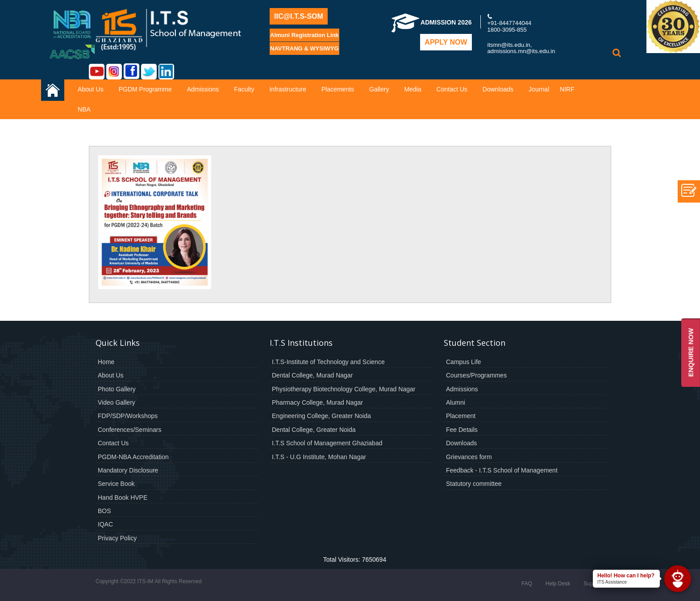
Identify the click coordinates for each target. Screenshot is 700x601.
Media (412, 89)
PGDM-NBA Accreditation (133, 457)
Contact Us (452, 89)
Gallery (379, 89)
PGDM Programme (145, 89)
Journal (539, 89)
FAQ (527, 584)
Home (106, 362)
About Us (91, 89)
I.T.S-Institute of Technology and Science (328, 362)
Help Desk (558, 584)
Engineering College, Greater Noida (321, 416)
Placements (338, 89)
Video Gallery (117, 402)
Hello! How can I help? (626, 576)
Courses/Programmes (476, 375)
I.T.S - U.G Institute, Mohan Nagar (319, 457)
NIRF (567, 89)
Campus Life (464, 362)
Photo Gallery (117, 389)
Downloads (498, 89)
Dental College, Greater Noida (314, 430)
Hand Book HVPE (123, 497)
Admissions (203, 89)
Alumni (456, 402)
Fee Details (462, 430)
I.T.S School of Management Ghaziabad (327, 443)
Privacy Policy (117, 538)
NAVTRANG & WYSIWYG (304, 48)
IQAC (105, 524)
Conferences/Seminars (129, 430)
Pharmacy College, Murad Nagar (317, 402)
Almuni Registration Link (304, 35)
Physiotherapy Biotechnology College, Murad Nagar (344, 389)
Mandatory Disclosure (128, 470)
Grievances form (469, 457)
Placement (461, 416)
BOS (104, 511)
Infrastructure (287, 89)
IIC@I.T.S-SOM (299, 16)
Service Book (116, 484)
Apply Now (446, 42)
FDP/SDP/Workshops (128, 416)
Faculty (244, 89)
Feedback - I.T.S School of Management (502, 470)
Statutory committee (474, 484)
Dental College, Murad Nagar (312, 375)
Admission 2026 (431, 22)
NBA (84, 109)
